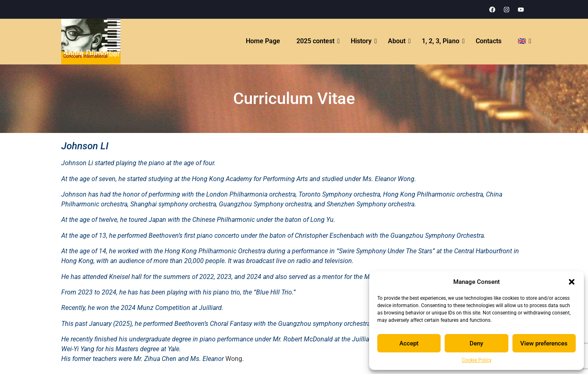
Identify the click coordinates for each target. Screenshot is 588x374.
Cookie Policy (477, 360)
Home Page (263, 41)
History (362, 41)
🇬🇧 (522, 41)
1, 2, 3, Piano (441, 41)
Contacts (489, 41)
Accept (409, 343)
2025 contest (316, 41)
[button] (572, 282)
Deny (476, 343)
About (397, 41)
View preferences (544, 343)
